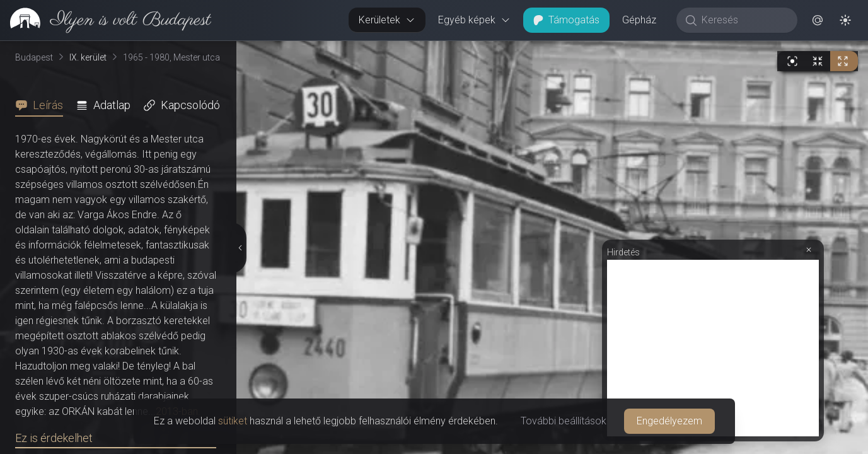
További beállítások (564, 421)
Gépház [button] (639, 20)
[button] (818, 20)
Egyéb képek (474, 20)
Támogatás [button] (566, 20)
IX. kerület (88, 57)
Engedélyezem (669, 421)
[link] (106, 20)
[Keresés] (744, 20)
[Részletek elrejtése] (240, 248)
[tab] (43, 105)
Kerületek (387, 20)
